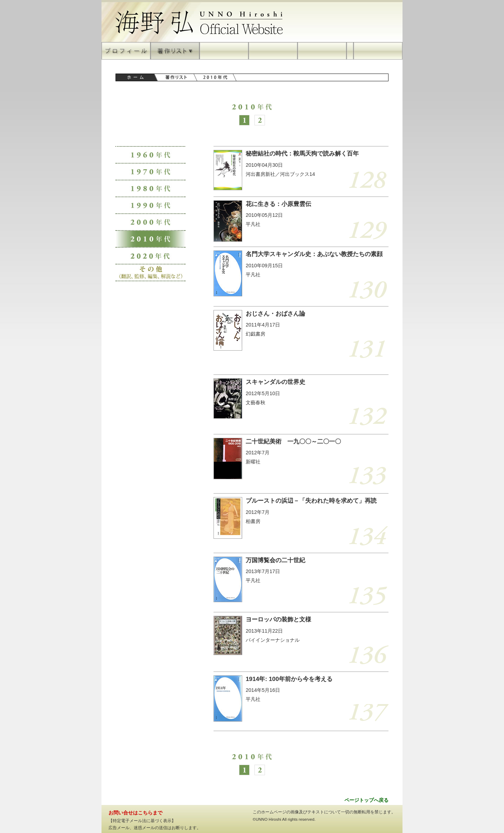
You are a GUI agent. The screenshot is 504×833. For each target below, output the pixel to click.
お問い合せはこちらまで (135, 813)
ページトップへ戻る (366, 800)
